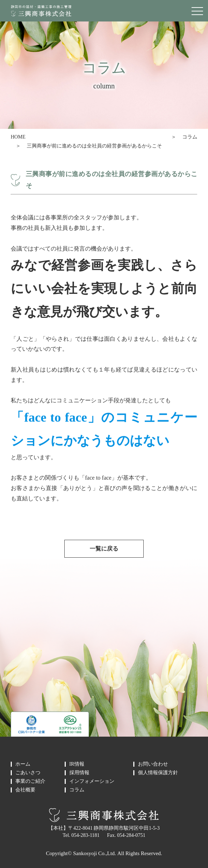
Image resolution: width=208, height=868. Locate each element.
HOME (18, 137)
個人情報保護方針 (158, 773)
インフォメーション (92, 781)
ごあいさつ (28, 773)
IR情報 (77, 764)
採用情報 (79, 773)
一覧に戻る (104, 549)
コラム (190, 137)
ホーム (23, 764)
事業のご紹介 (30, 781)
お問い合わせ (153, 764)
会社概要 (25, 790)
